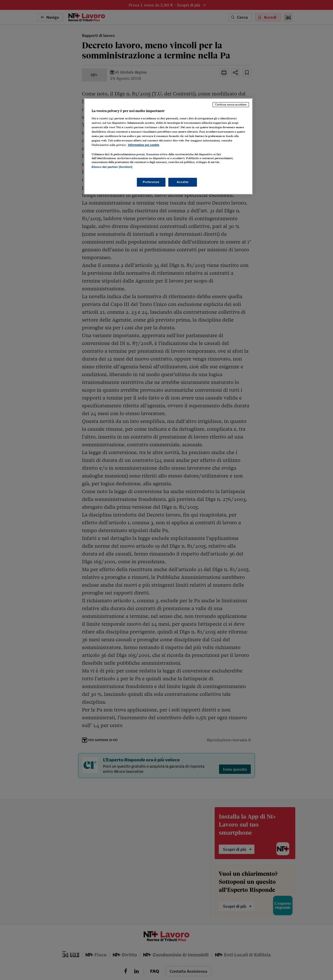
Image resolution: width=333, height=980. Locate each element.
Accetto (183, 182)
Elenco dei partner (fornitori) (112, 167)
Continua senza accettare (231, 104)
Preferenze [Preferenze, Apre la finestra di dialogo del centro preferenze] (151, 182)
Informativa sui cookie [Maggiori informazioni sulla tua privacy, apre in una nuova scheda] (144, 145)
